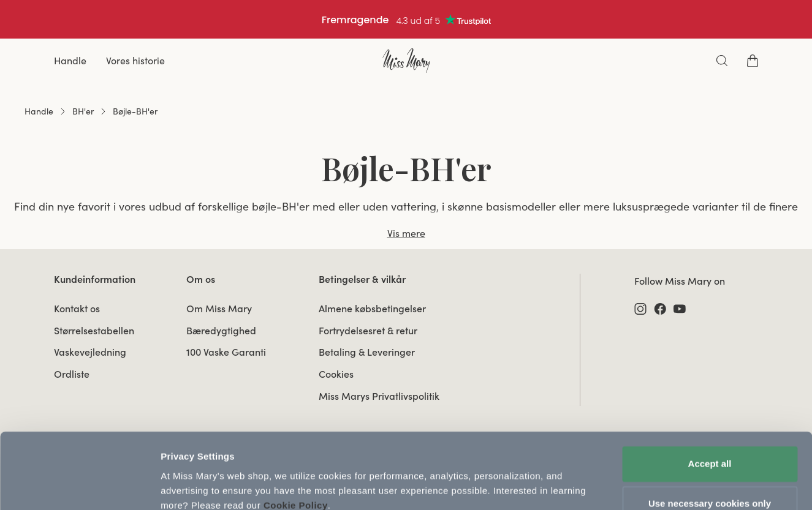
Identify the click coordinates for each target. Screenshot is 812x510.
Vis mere (406, 233)
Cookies (336, 374)
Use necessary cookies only (710, 450)
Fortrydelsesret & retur (368, 331)
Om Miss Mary (219, 309)
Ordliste (72, 374)
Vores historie (135, 61)
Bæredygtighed (221, 331)
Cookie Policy (296, 452)
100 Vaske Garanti (226, 352)
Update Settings (196, 486)
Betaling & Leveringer (367, 352)
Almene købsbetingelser (372, 309)
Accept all (710, 411)
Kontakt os (77, 309)
